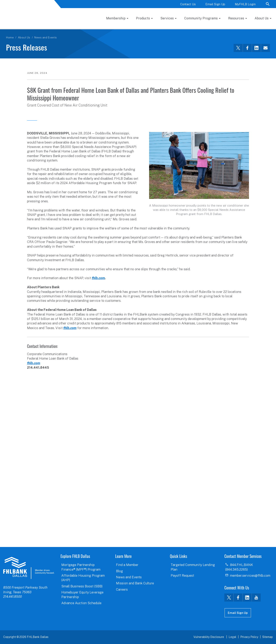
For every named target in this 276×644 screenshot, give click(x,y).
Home (10, 28)
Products (164, 13)
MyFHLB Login (245, 4)
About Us (24, 28)
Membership (138, 13)
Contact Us (188, 4)
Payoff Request (182, 576)
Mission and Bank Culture (135, 583)
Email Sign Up (215, 4)
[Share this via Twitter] (238, 38)
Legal (232, 637)
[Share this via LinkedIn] (256, 38)
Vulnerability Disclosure (209, 637)
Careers (122, 590)
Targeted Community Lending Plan (193, 567)
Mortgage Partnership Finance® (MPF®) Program (81, 567)
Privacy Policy (249, 637)
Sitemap (268, 637)
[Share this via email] (265, 38)
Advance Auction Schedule (81, 603)
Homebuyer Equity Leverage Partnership (82, 595)
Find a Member (127, 565)
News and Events (46, 28)
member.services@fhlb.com (250, 576)
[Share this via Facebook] (247, 38)
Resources (256, 13)
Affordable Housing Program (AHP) (83, 578)
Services (188, 13)
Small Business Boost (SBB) (82, 586)
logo (29, 568)
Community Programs (221, 13)
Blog (119, 571)
